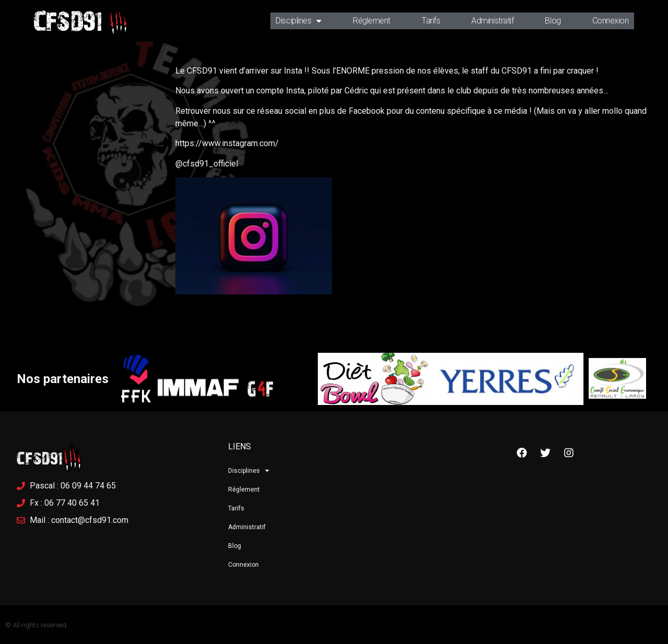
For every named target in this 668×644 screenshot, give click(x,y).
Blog (553, 21)
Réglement (372, 21)
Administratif (492, 21)
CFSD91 (68, 21)
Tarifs (431, 21)
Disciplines (299, 21)
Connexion (611, 21)
